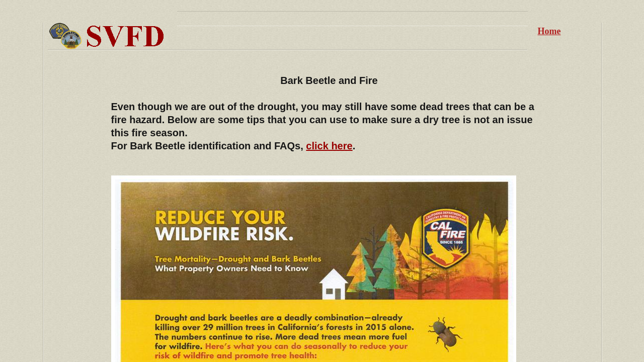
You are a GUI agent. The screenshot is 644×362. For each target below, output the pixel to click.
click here (329, 146)
